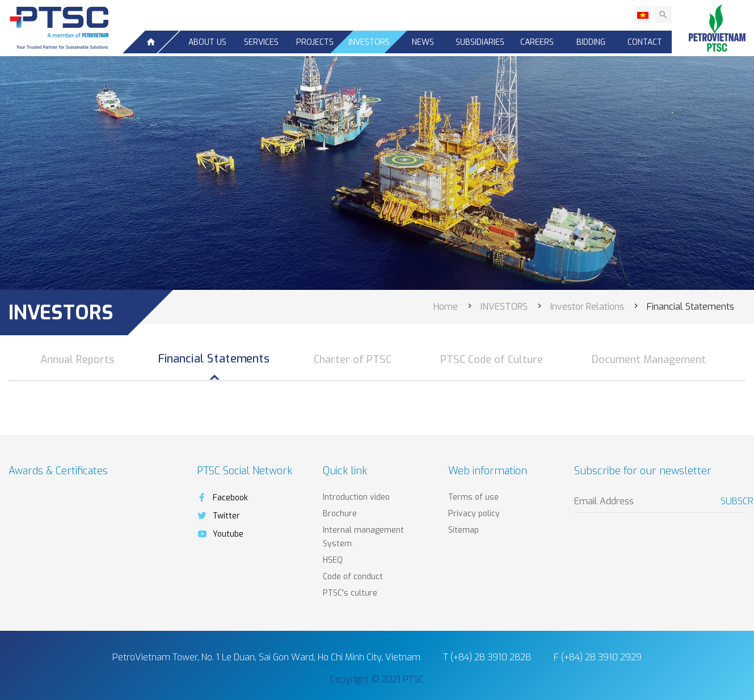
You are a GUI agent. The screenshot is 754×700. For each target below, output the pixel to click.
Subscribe (733, 501)
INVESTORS (369, 42)
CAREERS (537, 42)
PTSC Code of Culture (492, 360)
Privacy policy (474, 514)
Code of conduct (353, 577)
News (423, 42)
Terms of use (473, 497)
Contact (645, 42)
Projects (315, 42)
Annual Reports (77, 360)
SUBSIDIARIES (480, 42)
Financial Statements (214, 359)
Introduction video (356, 497)
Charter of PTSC (353, 360)
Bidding (591, 42)
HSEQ (333, 560)
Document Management (649, 360)
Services (261, 42)
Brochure (340, 514)
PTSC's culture (350, 593)
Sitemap (464, 530)
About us (207, 42)
